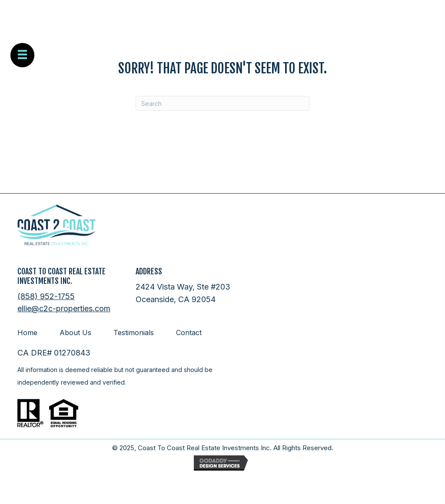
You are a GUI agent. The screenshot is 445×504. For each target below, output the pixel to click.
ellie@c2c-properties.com (64, 308)
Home (27, 333)
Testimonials (134, 333)
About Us (75, 333)
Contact (189, 333)
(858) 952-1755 (46, 296)
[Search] (222, 103)
